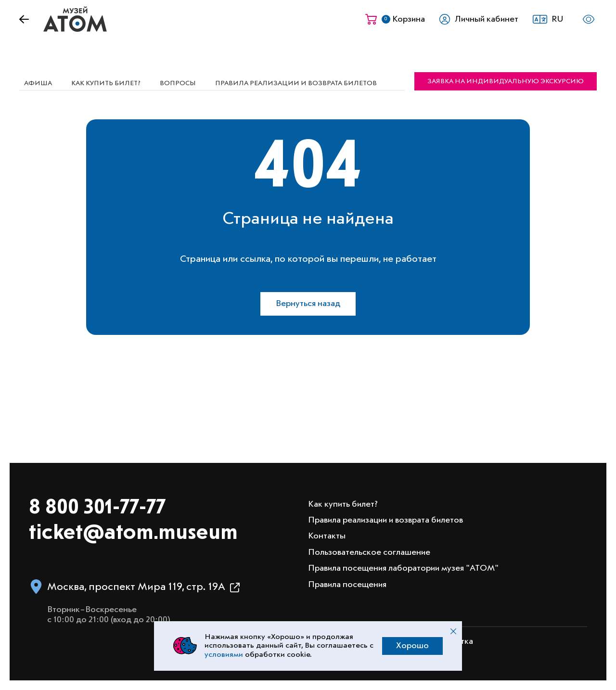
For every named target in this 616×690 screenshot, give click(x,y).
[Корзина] (395, 19)
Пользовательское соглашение (369, 552)
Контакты (327, 536)
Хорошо (412, 646)
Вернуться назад (308, 304)
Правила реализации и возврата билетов (296, 83)
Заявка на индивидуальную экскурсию (506, 81)
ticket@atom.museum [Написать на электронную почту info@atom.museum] (133, 533)
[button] (551, 19)
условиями (224, 655)
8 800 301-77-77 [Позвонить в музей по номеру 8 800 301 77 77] (97, 508)
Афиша (38, 83)
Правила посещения (347, 585)
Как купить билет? (106, 83)
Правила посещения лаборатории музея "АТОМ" (403, 568)
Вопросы (178, 83)
